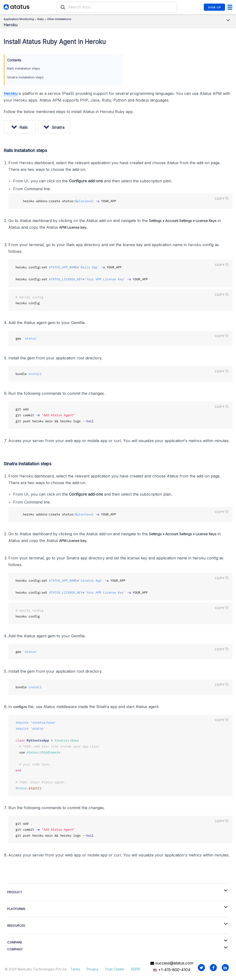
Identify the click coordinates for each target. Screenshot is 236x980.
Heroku (10, 93)
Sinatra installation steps (25, 77)
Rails (24, 127)
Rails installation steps (24, 68)
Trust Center (115, 969)
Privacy (92, 969)
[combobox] (117, 7)
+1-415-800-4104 (172, 969)
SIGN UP (215, 7)
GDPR (135, 969)
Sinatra (60, 127)
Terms (75, 969)
